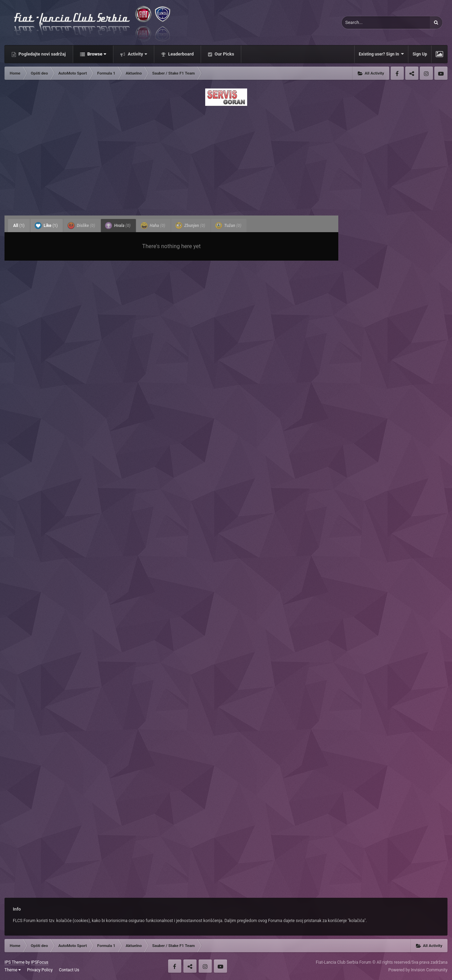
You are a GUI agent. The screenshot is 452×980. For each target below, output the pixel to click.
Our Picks (224, 54)
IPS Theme (15, 962)
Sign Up (420, 54)
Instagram (426, 73)
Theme (13, 970)
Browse (96, 54)
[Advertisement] (226, 159)
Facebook (397, 73)
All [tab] (19, 226)
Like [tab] (46, 226)
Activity (137, 54)
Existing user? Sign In (381, 54)
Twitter (412, 73)
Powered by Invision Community (418, 970)
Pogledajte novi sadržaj (42, 54)
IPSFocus (40, 962)
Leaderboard (180, 54)
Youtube (441, 73)
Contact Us (69, 970)
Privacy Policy (40, 970)
